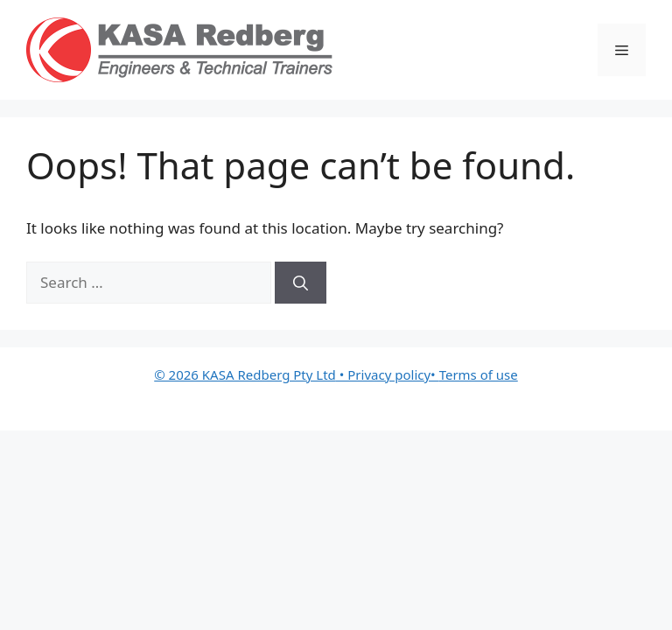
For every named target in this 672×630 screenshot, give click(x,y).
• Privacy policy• (388, 374)
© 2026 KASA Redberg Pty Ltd (245, 374)
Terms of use (479, 374)
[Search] (301, 283)
